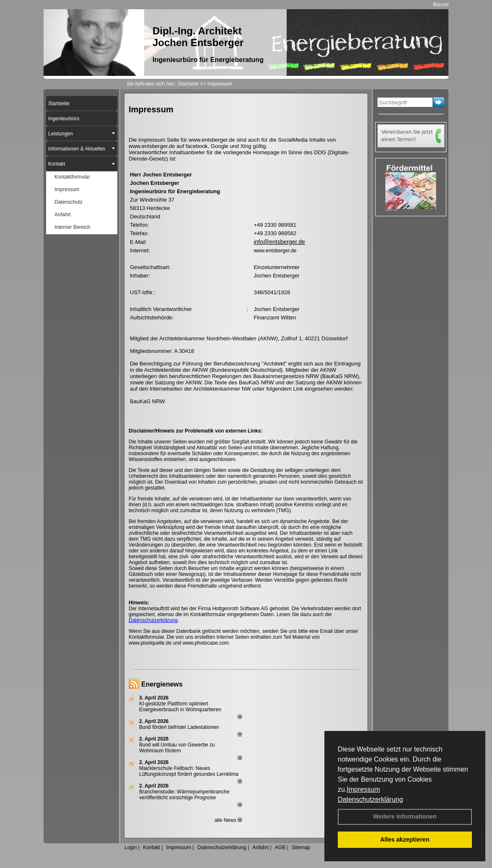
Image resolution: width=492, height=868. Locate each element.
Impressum (363, 789)
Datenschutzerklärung (370, 799)
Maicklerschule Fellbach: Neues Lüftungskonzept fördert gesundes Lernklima (189, 771)
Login (131, 847)
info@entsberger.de (279, 242)
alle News (228, 820)
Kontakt (151, 847)
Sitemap (301, 847)
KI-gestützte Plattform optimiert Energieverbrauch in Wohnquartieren (180, 707)
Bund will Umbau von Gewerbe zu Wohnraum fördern (177, 748)
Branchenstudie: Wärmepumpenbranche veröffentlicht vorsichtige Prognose (184, 795)
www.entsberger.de (275, 251)
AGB (280, 847)
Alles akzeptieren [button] (405, 839)
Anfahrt (260, 847)
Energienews (162, 684)
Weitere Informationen (405, 816)
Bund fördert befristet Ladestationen (179, 727)
